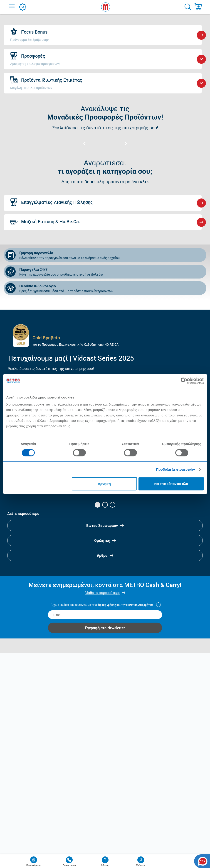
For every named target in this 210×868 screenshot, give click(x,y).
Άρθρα (105, 555)
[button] (98, 505)
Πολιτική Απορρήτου (140, 605)
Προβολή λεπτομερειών (176, 469)
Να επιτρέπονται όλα (171, 484)
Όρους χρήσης (107, 605)
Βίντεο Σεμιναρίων (105, 525)
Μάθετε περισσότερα (103, 593)
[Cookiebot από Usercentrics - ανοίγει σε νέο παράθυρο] (184, 381)
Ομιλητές (105, 540)
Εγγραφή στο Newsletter (105, 628)
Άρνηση (104, 484)
